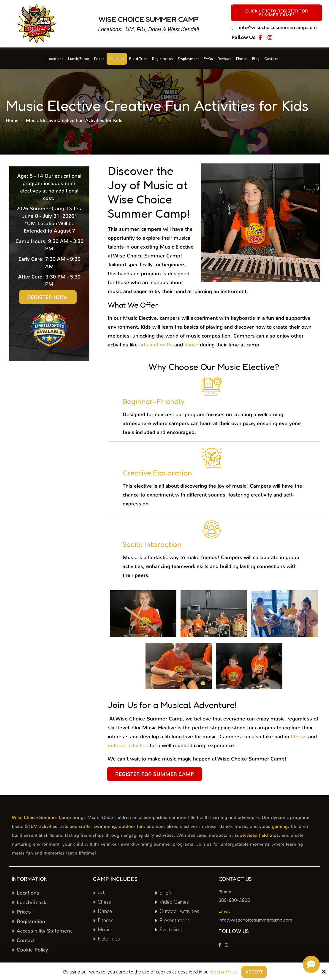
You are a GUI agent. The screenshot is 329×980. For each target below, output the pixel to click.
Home (12, 120)
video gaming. (274, 826)
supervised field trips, (257, 835)
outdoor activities (128, 746)
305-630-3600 (234, 900)
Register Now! (48, 297)
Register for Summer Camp (155, 774)
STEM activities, (42, 826)
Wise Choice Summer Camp (41, 817)
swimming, (105, 826)
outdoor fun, (132, 826)
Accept (254, 972)
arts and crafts (156, 345)
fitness (299, 737)
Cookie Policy (224, 972)
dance (191, 345)
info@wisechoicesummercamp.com (278, 27)
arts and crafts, (76, 826)
